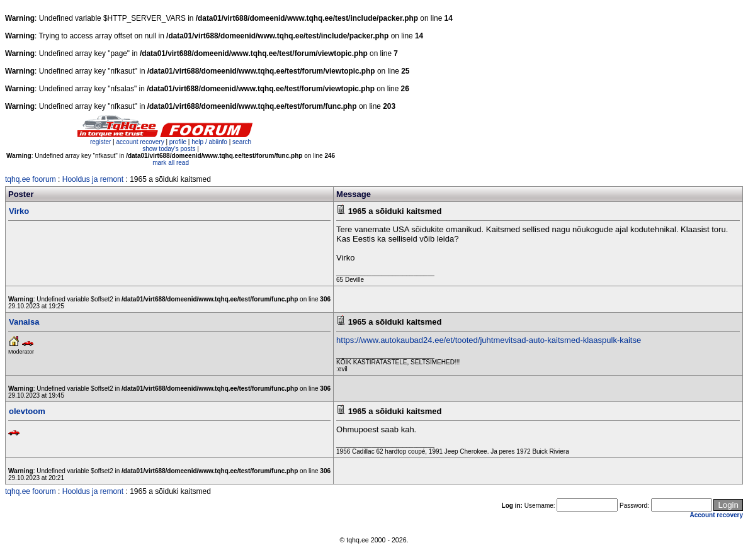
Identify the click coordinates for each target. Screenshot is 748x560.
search (242, 142)
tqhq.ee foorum (31, 179)
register (100, 142)
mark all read (171, 163)
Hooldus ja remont (93, 179)
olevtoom (27, 411)
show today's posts (169, 149)
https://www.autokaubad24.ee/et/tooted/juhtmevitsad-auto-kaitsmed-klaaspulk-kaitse (489, 340)
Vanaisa (24, 322)
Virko (19, 211)
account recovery (141, 142)
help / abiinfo (209, 142)
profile (178, 142)
